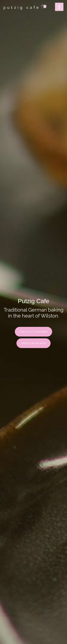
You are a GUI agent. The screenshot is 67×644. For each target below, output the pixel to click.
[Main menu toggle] (59, 7)
